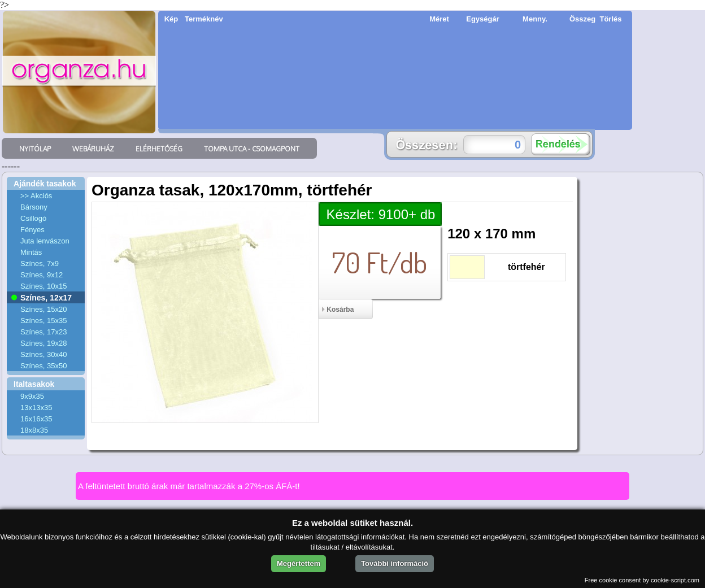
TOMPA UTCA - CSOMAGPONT (252, 149)
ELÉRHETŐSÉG (159, 149)
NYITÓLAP (35, 149)
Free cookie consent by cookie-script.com (642, 580)
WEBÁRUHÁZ (93, 149)
